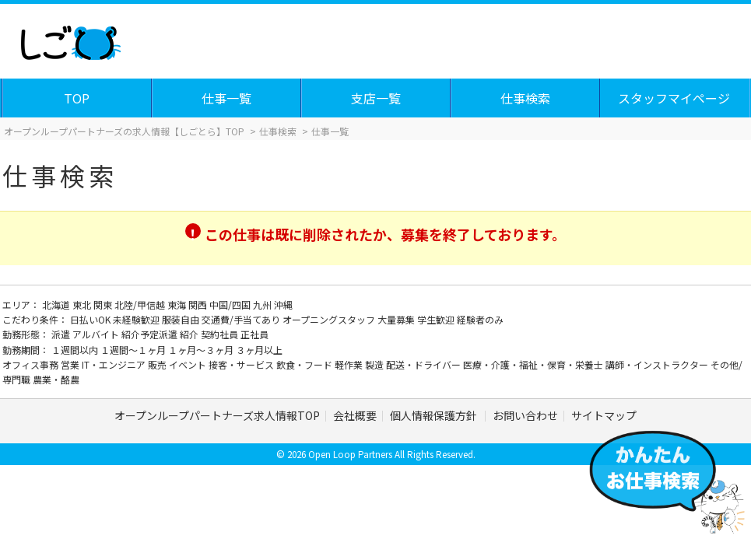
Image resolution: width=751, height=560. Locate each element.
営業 (71, 364)
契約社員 (221, 334)
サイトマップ (604, 415)
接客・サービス (242, 364)
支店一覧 (376, 98)
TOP (77, 98)
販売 (158, 364)
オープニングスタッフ (330, 319)
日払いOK (91, 319)
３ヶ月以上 (259, 350)
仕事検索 (525, 98)
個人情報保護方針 (435, 415)
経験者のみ (480, 319)
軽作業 (350, 364)
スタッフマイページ (674, 98)
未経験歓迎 (137, 319)
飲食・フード (305, 364)
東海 (178, 304)
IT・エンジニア (115, 364)
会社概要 (355, 415)
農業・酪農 (56, 379)
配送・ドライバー (425, 364)
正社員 (254, 334)
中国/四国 (231, 304)
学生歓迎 (437, 319)
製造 (375, 364)
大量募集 (397, 319)
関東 (104, 304)
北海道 (57, 304)
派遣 (62, 334)
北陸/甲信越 (141, 304)
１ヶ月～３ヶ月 (202, 350)
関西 (199, 304)
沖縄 (283, 304)
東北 (83, 304)
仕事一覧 (226, 98)
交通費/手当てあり (242, 319)
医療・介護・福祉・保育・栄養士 (534, 364)
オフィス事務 (32, 364)
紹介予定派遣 (151, 334)
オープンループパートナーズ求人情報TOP (217, 415)
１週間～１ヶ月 (134, 350)
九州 (263, 304)
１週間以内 (76, 350)
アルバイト (97, 334)
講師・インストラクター (658, 364)
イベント (189, 364)
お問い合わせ (525, 415)
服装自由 (182, 319)
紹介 (190, 334)
